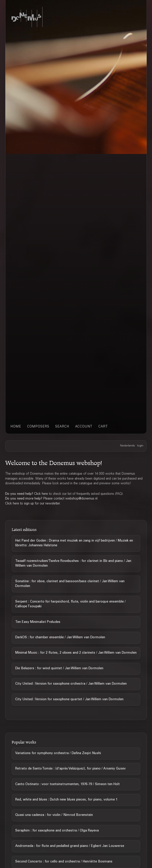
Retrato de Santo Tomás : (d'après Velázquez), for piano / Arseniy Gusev (70, 769)
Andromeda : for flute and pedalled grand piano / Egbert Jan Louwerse (70, 846)
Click (38, 494)
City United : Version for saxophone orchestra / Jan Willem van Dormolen (71, 684)
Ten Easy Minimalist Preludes (38, 622)
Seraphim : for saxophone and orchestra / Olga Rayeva (57, 831)
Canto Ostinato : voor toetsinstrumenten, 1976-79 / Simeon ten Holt (67, 784)
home (16, 427)
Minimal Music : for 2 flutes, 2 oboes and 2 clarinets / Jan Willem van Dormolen (76, 653)
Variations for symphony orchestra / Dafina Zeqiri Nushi (58, 753)
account (84, 427)
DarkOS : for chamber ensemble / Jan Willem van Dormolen (60, 638)
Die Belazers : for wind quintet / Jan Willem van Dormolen (59, 669)
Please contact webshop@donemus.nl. (71, 499)
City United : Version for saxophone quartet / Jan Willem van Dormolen (69, 700)
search (62, 427)
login (140, 446)
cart (103, 427)
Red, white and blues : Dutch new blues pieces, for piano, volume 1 (66, 800)
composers (38, 427)
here (45, 494)
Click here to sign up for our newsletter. (33, 504)
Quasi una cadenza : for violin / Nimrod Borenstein (54, 815)
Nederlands (128, 446)
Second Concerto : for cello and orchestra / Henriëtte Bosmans (64, 862)
